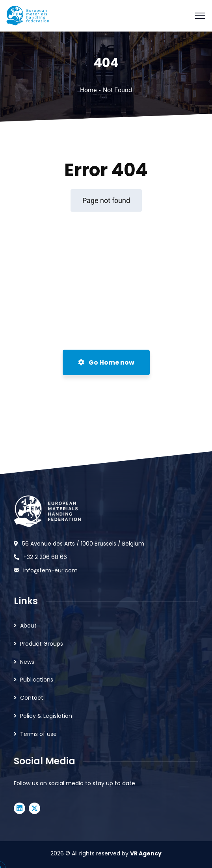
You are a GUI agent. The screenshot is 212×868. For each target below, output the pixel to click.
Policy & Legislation (46, 716)
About (28, 626)
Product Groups (42, 644)
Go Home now (106, 362)
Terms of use (38, 734)
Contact (32, 698)
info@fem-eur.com (50, 570)
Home (88, 90)
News (27, 662)
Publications (37, 680)
